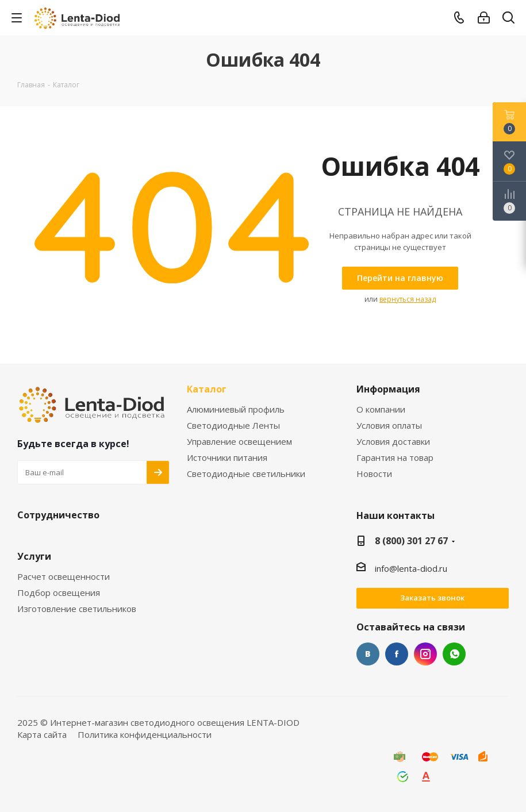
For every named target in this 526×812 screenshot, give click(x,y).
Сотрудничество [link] (58, 515)
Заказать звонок (432, 598)
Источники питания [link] (227, 458)
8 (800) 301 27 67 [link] (411, 541)
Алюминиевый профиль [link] (236, 409)
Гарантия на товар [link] (395, 458)
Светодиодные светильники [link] (246, 474)
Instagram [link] (425, 654)
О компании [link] (381, 409)
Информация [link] (388, 390)
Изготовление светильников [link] (77, 609)
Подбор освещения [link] (59, 593)
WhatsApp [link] (454, 654)
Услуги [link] (34, 557)
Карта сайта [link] (42, 734)
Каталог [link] (207, 390)
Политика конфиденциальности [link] (145, 734)
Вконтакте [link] (368, 654)
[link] (78, 17)
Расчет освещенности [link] (64, 577)
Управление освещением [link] (239, 442)
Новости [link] (374, 474)
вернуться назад (408, 299)
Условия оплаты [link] (389, 426)
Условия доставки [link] (393, 442)
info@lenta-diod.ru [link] (411, 568)
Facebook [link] (397, 654)
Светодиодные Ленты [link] (233, 426)
